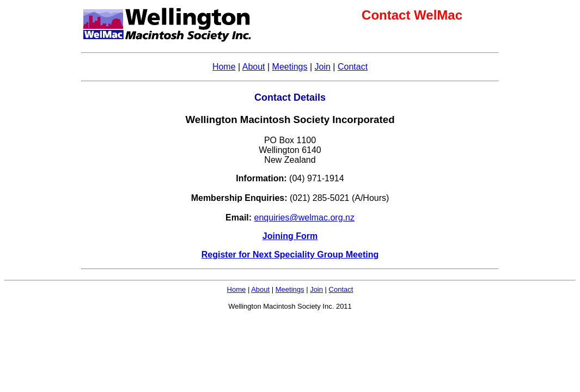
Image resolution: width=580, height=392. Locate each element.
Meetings (290, 67)
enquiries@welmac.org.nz (304, 218)
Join (323, 67)
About (254, 67)
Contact (353, 67)
